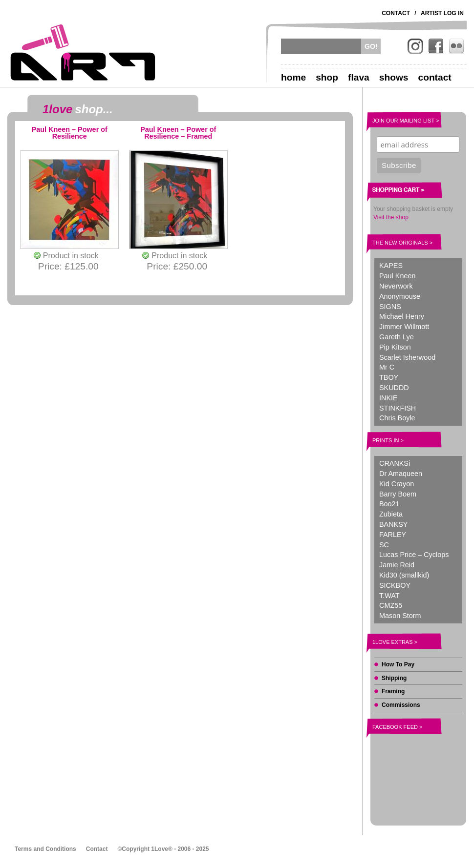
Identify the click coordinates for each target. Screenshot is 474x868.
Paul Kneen (397, 276)
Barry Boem (398, 494)
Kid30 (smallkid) (404, 575)
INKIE (388, 398)
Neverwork (396, 286)
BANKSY (393, 524)
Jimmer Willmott (404, 327)
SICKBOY (395, 585)
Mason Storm (400, 616)
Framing (393, 691)
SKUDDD (394, 388)
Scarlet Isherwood (407, 357)
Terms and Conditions (45, 849)
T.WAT (389, 596)
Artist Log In (442, 13)
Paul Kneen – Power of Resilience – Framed (178, 133)
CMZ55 (391, 605)
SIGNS (390, 307)
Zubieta (391, 514)
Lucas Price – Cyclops (414, 555)
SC (384, 545)
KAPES (391, 266)
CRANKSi (395, 463)
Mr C (387, 367)
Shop (327, 77)
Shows (394, 77)
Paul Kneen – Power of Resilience (70, 133)
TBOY (389, 377)
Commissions (401, 705)
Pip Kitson (395, 347)
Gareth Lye (397, 337)
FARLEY (393, 535)
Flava (359, 77)
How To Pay (398, 664)
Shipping (394, 678)
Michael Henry (402, 316)
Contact (396, 13)
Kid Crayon (397, 484)
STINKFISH (398, 408)
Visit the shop (391, 217)
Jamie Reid (397, 565)
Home (293, 77)
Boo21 (389, 504)
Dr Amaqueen (401, 474)
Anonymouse (400, 296)
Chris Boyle (397, 418)
